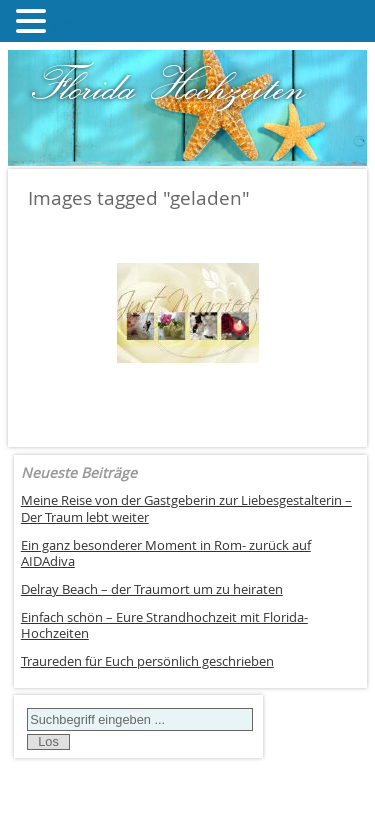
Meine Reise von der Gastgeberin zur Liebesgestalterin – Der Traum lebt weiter (186, 509)
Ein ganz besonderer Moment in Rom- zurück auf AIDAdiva (166, 554)
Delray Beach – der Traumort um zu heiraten (152, 589)
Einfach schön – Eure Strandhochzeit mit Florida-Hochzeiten (164, 626)
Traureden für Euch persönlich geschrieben (147, 661)
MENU (81, 25)
